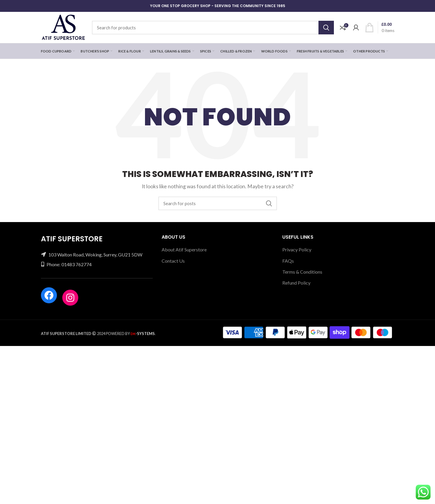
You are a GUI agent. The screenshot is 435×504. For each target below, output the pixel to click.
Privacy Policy (297, 249)
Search (326, 28)
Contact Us (173, 261)
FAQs (288, 261)
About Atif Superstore (184, 249)
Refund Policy (296, 283)
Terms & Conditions (302, 272)
